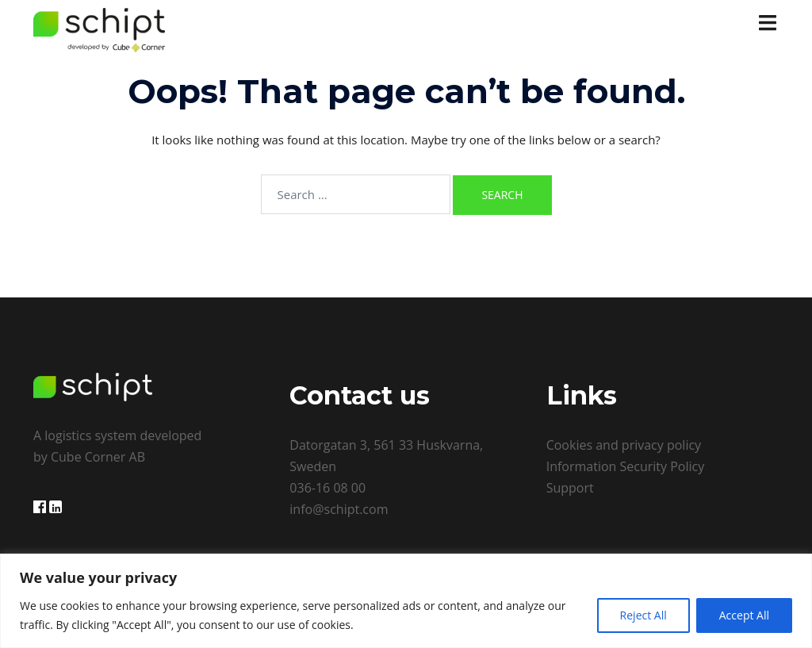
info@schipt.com (339, 509)
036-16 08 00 (327, 488)
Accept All (744, 615)
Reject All (643, 615)
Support (570, 488)
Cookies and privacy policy (624, 445)
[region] (406, 601)
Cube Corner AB (98, 457)
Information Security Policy (626, 466)
